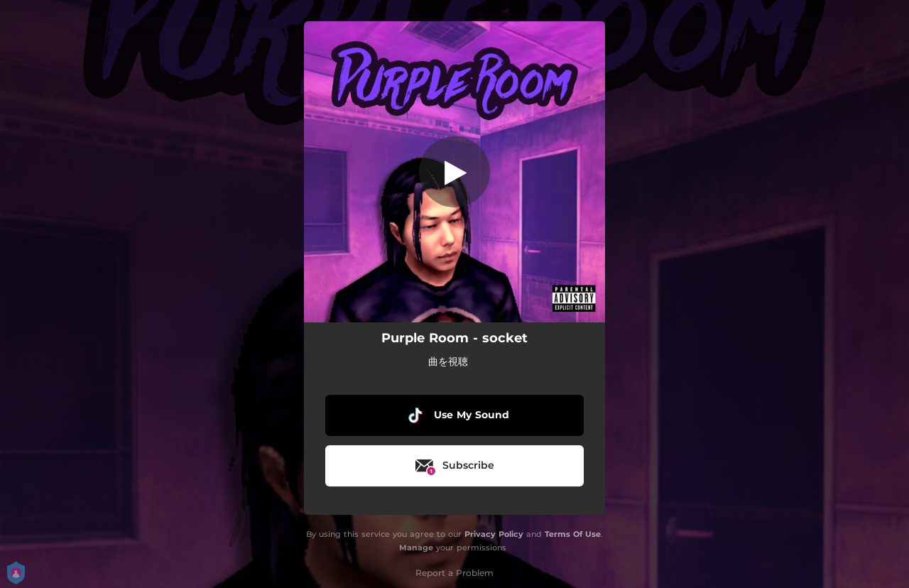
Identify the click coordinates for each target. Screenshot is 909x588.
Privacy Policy (494, 534)
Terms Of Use (573, 534)
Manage (416, 548)
